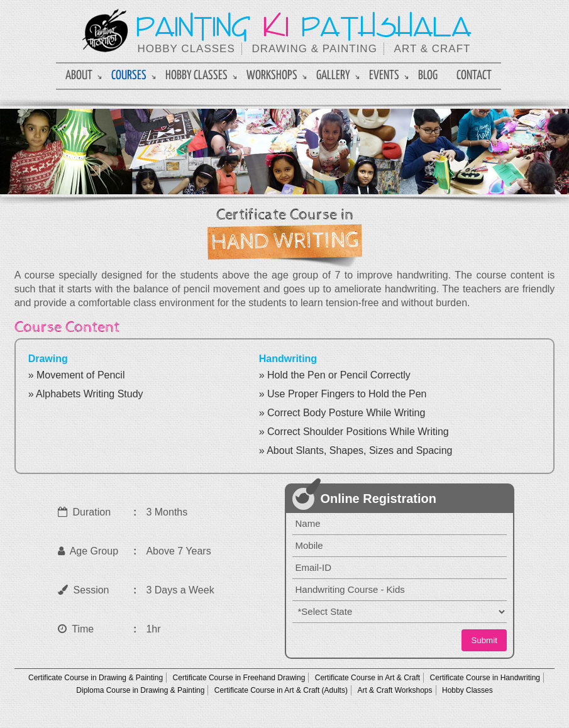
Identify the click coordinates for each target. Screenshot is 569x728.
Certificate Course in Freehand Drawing (239, 678)
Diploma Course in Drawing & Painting (140, 690)
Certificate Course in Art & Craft (367, 678)
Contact (474, 76)
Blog (428, 76)
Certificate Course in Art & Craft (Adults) (281, 690)
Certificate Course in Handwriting (485, 678)
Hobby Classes (196, 76)
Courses (129, 76)
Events (384, 76)
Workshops (272, 76)
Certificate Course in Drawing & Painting (96, 678)
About (79, 76)
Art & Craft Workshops (395, 690)
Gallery (333, 76)
